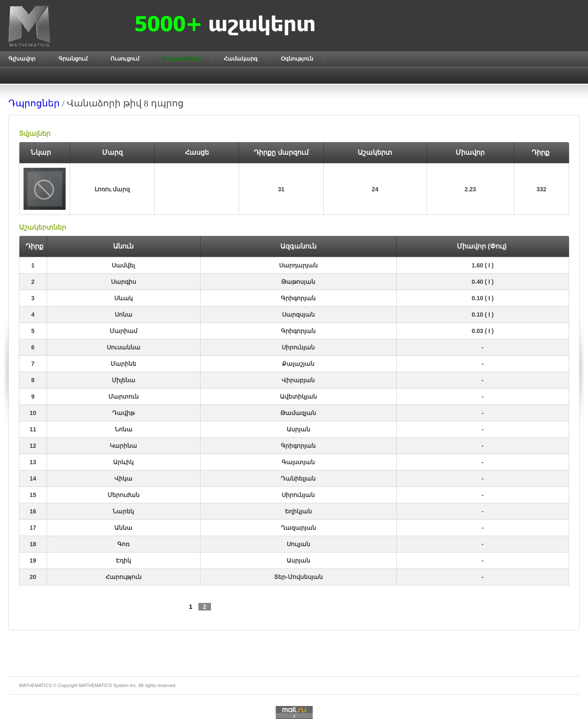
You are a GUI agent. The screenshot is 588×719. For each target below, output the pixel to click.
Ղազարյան (298, 528)
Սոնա (124, 315)
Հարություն (124, 577)
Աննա (123, 528)
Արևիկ (123, 462)
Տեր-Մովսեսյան (298, 577)
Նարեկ (123, 511)
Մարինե (123, 364)
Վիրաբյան (298, 380)
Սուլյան (298, 544)
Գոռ (123, 544)
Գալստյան (298, 462)
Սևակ (124, 298)
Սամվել (123, 265)
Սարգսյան (298, 315)
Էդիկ (124, 560)
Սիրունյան (298, 347)
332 (541, 189)
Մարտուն (124, 397)
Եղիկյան (298, 511)
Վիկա (123, 478)
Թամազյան (298, 413)
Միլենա (124, 380)
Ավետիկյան (298, 397)
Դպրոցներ (34, 103)
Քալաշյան (298, 364)
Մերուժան (124, 495)
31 (281, 189)
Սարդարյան (298, 265)
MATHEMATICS (95, 685)
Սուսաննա (124, 347)
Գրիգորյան (298, 298)
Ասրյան (298, 429)
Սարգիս (124, 282)
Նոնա (124, 429)
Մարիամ (124, 331)
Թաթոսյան (298, 282)
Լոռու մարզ (112, 189)
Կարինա (123, 446)
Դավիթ (123, 413)
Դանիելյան (298, 478)
